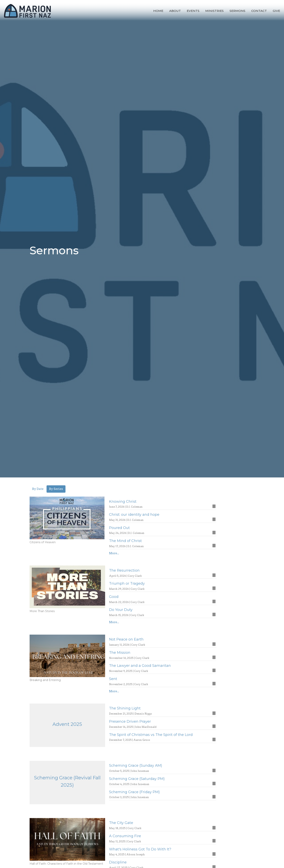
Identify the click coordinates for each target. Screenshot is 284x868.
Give (276, 11)
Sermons (237, 11)
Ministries (214, 11)
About (175, 11)
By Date (38, 489)
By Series (56, 489)
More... (114, 553)
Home (158, 11)
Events (193, 11)
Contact (259, 11)
